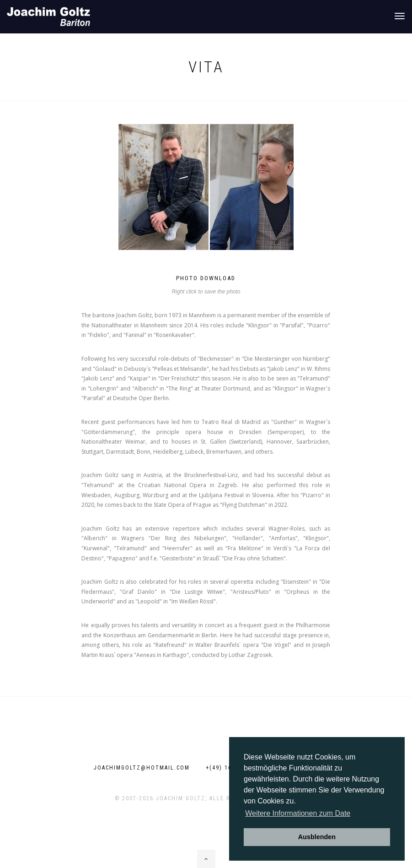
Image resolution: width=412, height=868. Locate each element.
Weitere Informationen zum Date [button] (298, 813)
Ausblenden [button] (317, 837)
